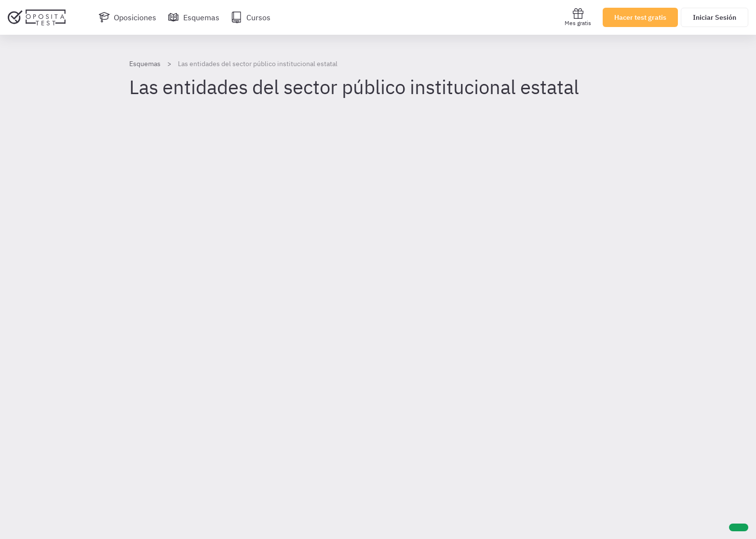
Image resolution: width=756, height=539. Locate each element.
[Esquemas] (194, 17)
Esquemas (145, 64)
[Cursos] (251, 17)
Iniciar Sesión (715, 17)
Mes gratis (578, 17)
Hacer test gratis (640, 17)
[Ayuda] (739, 527)
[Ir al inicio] (37, 17)
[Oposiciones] (127, 17)
